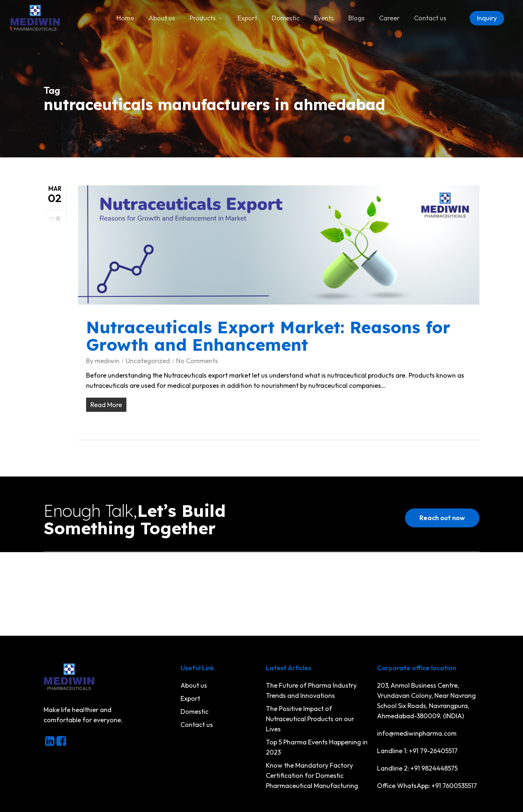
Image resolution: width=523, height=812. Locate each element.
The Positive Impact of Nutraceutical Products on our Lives (310, 719)
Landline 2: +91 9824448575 (417, 768)
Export (190, 698)
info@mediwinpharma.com (417, 733)
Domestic (194, 711)
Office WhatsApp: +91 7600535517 (427, 786)
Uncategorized (148, 361)
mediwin (107, 361)
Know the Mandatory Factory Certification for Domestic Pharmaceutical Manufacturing (312, 775)
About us (194, 685)
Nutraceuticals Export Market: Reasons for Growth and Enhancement (268, 336)
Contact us (197, 725)
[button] (442, 518)
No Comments (197, 361)
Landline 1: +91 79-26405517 (417, 751)
